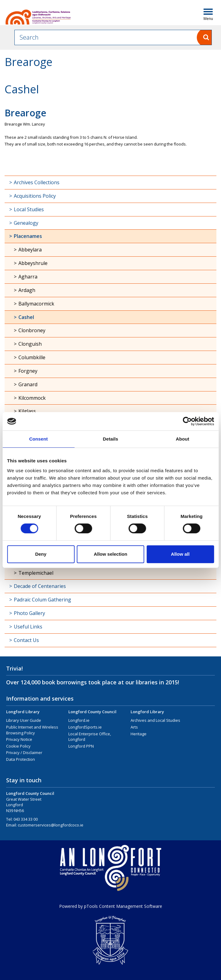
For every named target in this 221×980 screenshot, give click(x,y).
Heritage (139, 734)
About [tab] (183, 439)
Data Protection (21, 759)
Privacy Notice (19, 739)
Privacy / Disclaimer (24, 752)
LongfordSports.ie (85, 727)
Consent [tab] (38, 439)
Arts (134, 727)
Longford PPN (81, 746)
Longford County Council (92, 712)
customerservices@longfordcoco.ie (51, 825)
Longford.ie (79, 720)
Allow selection (110, 554)
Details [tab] (111, 439)
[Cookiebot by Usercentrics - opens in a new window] (187, 421)
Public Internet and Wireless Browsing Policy (32, 730)
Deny (41, 554)
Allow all (180, 554)
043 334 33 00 (26, 819)
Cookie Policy (18, 746)
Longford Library (23, 712)
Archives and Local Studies (155, 720)
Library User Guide (24, 720)
